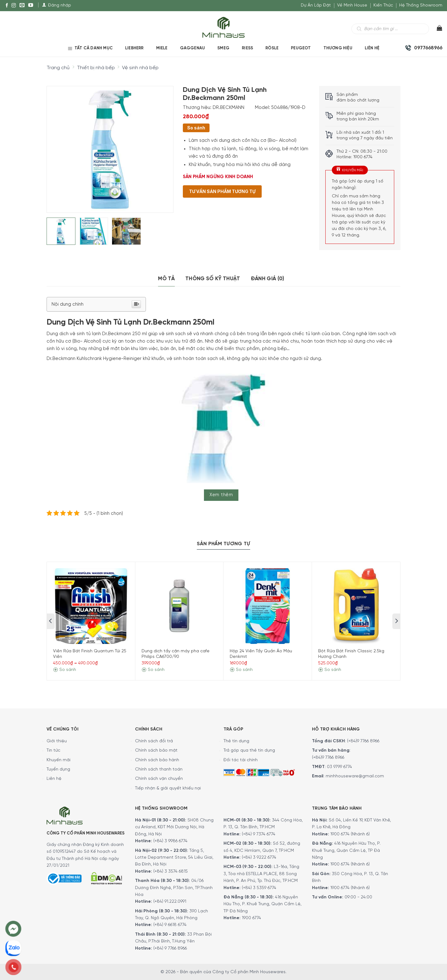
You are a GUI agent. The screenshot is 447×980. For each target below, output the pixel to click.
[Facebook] (7, 6)
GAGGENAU (193, 48)
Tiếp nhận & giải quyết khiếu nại (168, 788)
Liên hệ (54, 779)
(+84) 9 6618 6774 (170, 925)
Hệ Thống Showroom (421, 5)
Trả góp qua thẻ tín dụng (249, 751)
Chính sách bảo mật (156, 751)
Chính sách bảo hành (157, 760)
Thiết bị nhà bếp (96, 68)
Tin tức (53, 751)
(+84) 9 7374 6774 (258, 834)
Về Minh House (352, 5)
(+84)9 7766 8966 (363, 741)
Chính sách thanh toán (159, 769)
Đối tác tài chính (241, 760)
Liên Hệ (372, 48)
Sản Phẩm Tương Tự (223, 544)
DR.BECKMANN (228, 108)
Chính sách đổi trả (154, 741)
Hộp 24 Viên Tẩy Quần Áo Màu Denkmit (261, 654)
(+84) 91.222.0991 (170, 902)
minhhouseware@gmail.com (355, 776)
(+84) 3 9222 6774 (259, 858)
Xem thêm (221, 495)
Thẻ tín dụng (236, 741)
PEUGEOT (301, 48)
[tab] (166, 279)
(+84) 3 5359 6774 (259, 888)
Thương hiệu (338, 48)
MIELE (162, 48)
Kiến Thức (383, 5)
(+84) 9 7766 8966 (170, 949)
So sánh (196, 128)
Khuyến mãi (59, 760)
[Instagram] (14, 6)
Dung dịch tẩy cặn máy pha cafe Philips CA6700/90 (176, 654)
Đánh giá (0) (268, 279)
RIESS (247, 48)
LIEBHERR (134, 48)
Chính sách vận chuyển (159, 779)
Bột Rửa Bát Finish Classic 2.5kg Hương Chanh (351, 654)
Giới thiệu (57, 741)
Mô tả (166, 279)
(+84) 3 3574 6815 (171, 872)
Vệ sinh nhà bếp (140, 68)
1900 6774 (251, 918)
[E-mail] (22, 6)
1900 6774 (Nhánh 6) (349, 834)
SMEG (223, 48)
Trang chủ (58, 68)
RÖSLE (272, 48)
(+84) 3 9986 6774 (170, 841)
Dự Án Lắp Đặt (316, 5)
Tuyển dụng (58, 769)
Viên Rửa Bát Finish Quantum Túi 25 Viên (90, 654)
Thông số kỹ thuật (213, 279)
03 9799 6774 (339, 767)
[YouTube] (31, 6)
